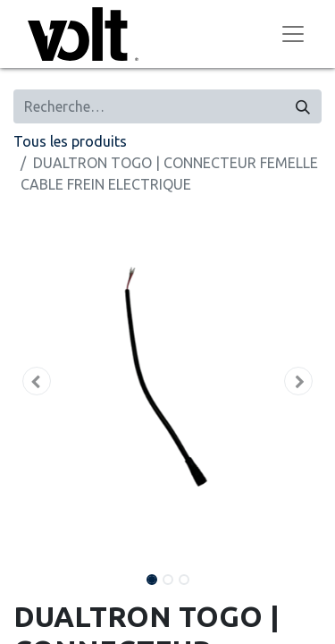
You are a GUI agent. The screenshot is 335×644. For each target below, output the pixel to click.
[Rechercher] (303, 106)
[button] (37, 381)
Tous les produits (70, 141)
